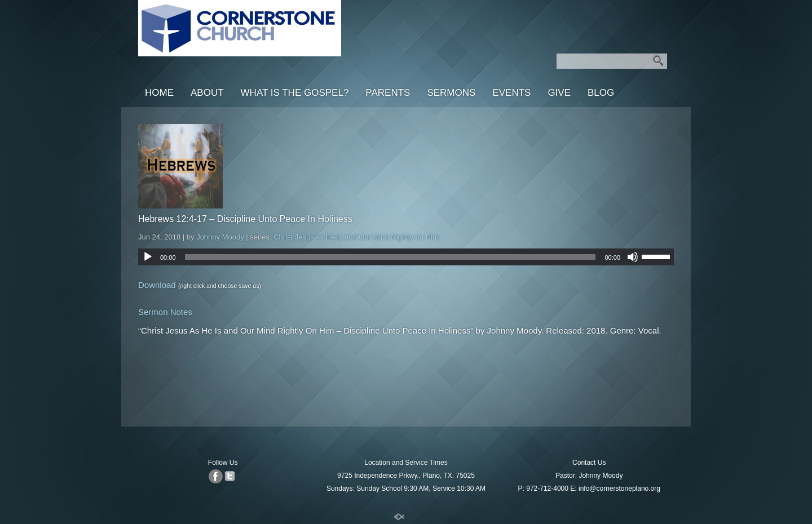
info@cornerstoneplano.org (619, 489)
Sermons (451, 93)
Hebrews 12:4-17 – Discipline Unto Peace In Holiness (245, 219)
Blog (601, 93)
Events (511, 93)
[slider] (390, 257)
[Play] (148, 257)
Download (157, 285)
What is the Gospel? (295, 93)
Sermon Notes (165, 312)
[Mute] (633, 257)
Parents (388, 93)
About (207, 93)
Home (159, 93)
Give (559, 93)
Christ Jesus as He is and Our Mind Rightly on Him (356, 237)
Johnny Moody (220, 237)
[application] (406, 257)
